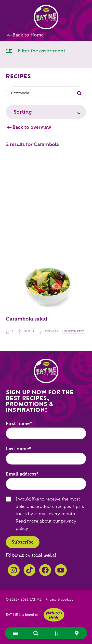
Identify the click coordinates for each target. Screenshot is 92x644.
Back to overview (32, 127)
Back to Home (28, 35)
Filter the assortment (36, 51)
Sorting (23, 112)
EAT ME (46, 17)
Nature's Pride (54, 615)
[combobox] (46, 93)
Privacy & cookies (59, 600)
